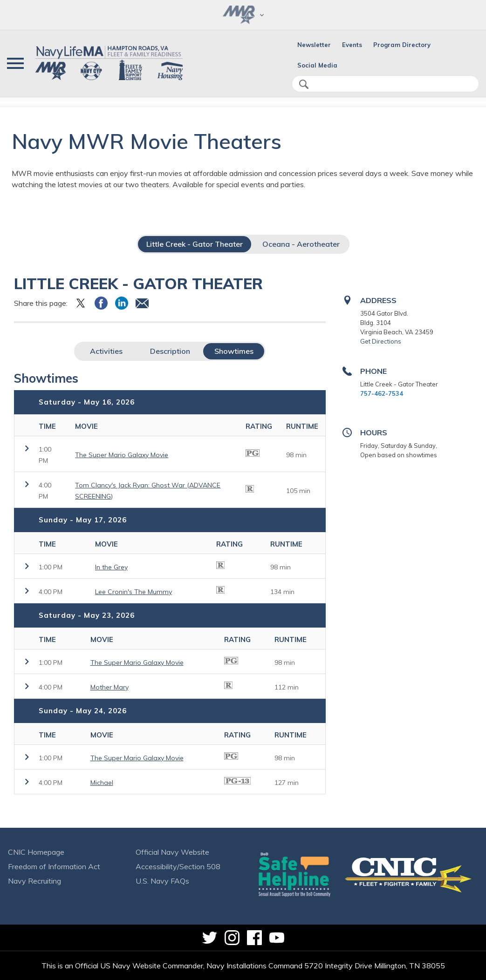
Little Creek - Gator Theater (195, 244)
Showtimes (234, 351)
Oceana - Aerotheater (301, 244)
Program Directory (402, 45)
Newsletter (314, 45)
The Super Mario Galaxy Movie (122, 455)
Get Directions (381, 341)
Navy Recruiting (34, 881)
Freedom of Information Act (54, 866)
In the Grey (111, 567)
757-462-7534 (382, 393)
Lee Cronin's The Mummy (133, 592)
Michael (102, 783)
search (304, 84)
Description (170, 351)
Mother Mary (110, 687)
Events (352, 45)
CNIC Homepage (36, 852)
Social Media (317, 65)
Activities (106, 351)
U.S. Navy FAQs (162, 881)
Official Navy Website (172, 852)
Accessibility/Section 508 (178, 866)
